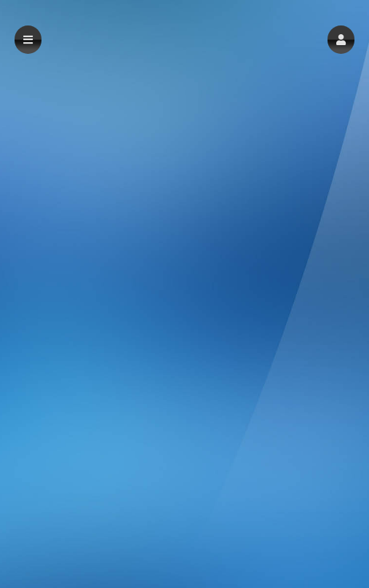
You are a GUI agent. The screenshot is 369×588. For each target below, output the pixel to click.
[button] (341, 40)
